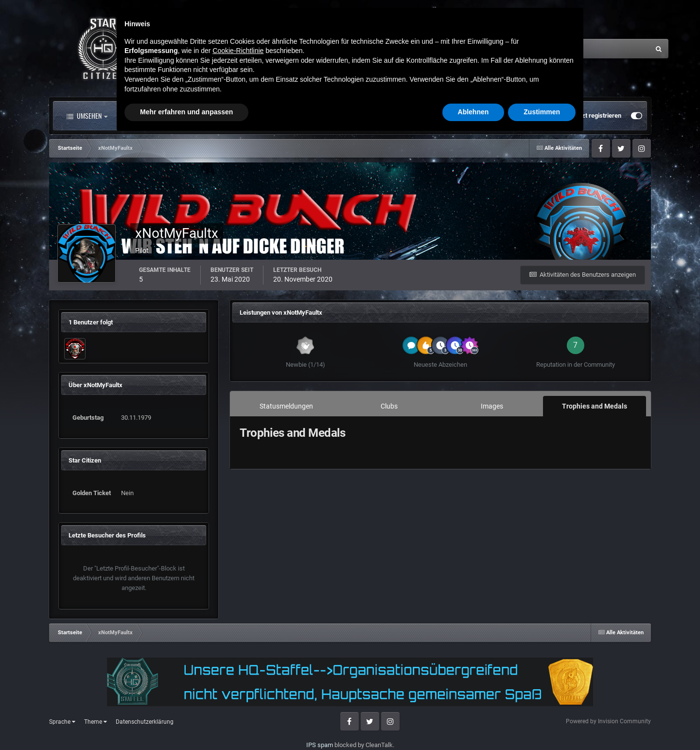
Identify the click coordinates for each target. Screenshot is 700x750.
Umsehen (87, 116)
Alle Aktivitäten (156, 116)
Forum (221, 116)
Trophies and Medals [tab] (595, 406)
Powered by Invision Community (608, 721)
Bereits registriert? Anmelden (519, 116)
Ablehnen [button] (473, 723)
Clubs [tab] (389, 406)
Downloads (379, 116)
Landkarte (320, 116)
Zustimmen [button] (542, 723)
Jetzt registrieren (597, 116)
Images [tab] (492, 406)
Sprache (62, 722)
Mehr (433, 116)
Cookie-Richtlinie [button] (238, 662)
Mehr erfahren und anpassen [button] (186, 723)
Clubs (269, 116)
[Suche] (548, 49)
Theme (96, 722)
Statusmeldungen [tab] (286, 406)
